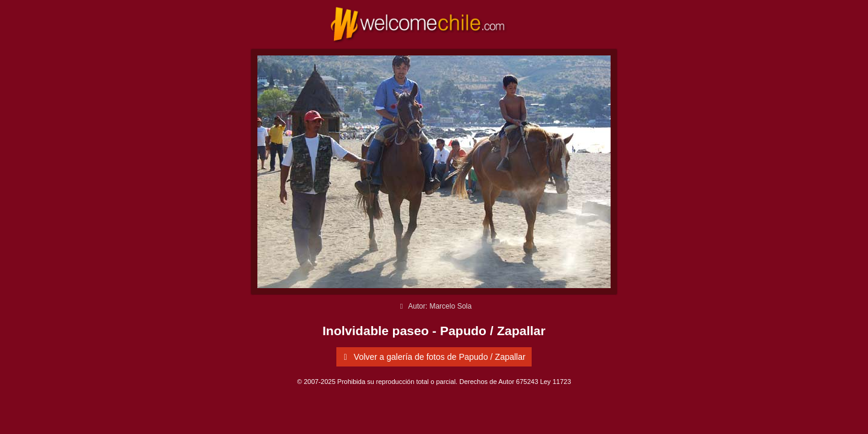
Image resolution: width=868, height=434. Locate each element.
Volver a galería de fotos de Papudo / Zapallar (432, 357)
